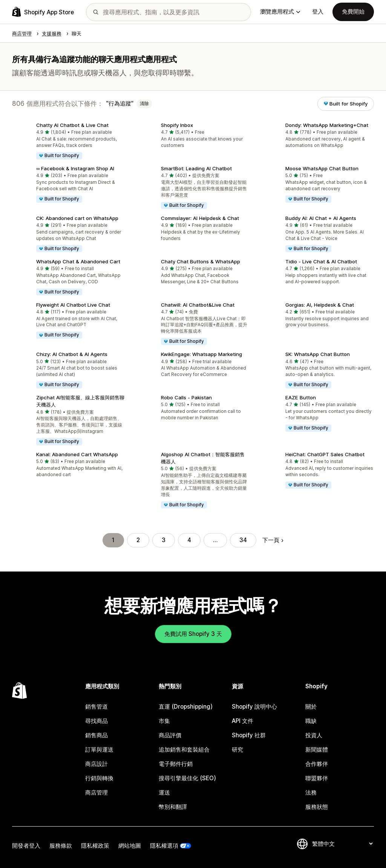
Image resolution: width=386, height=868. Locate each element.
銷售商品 (96, 735)
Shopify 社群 (249, 735)
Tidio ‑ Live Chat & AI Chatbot (321, 261)
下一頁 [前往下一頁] (273, 540)
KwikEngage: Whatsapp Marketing (201, 354)
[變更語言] (342, 844)
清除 (144, 104)
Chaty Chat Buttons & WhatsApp (201, 261)
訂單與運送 (99, 750)
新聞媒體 (317, 750)
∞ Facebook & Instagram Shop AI (75, 168)
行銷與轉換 (99, 778)
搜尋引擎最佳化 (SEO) (187, 778)
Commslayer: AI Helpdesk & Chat (200, 218)
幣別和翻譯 (173, 807)
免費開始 (353, 11)
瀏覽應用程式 (280, 11)
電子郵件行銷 (176, 764)
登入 (318, 11)
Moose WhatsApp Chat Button (322, 168)
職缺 (311, 721)
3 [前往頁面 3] (164, 540)
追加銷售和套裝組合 (184, 750)
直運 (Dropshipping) (186, 707)
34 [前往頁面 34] (243, 540)
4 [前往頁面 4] (189, 540)
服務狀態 (317, 807)
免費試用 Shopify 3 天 (193, 634)
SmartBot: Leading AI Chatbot (196, 168)
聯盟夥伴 (317, 778)
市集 (164, 721)
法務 (311, 792)
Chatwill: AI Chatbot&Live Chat (198, 305)
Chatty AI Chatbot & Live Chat (72, 125)
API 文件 (243, 721)
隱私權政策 (95, 846)
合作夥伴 (317, 764)
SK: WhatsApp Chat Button (318, 354)
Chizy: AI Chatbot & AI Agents (72, 354)
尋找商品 (96, 721)
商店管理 (96, 792)
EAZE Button (301, 397)
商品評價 (170, 735)
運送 (164, 792)
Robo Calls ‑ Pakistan (186, 397)
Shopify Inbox (177, 125)
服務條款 (61, 846)
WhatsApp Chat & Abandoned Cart (78, 261)
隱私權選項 (164, 846)
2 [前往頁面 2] (138, 540)
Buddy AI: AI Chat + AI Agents (321, 218)
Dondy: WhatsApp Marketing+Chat (327, 125)
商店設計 (96, 764)
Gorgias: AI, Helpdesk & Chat (320, 305)
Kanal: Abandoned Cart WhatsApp (77, 454)
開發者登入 (26, 846)
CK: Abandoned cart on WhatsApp (77, 218)
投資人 (314, 735)
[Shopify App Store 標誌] (43, 12)
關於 (311, 707)
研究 (237, 750)
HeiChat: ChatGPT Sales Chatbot (325, 454)
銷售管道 (96, 707)
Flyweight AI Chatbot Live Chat (73, 305)
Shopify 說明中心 (254, 707)
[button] (68, 141)
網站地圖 (130, 846)
